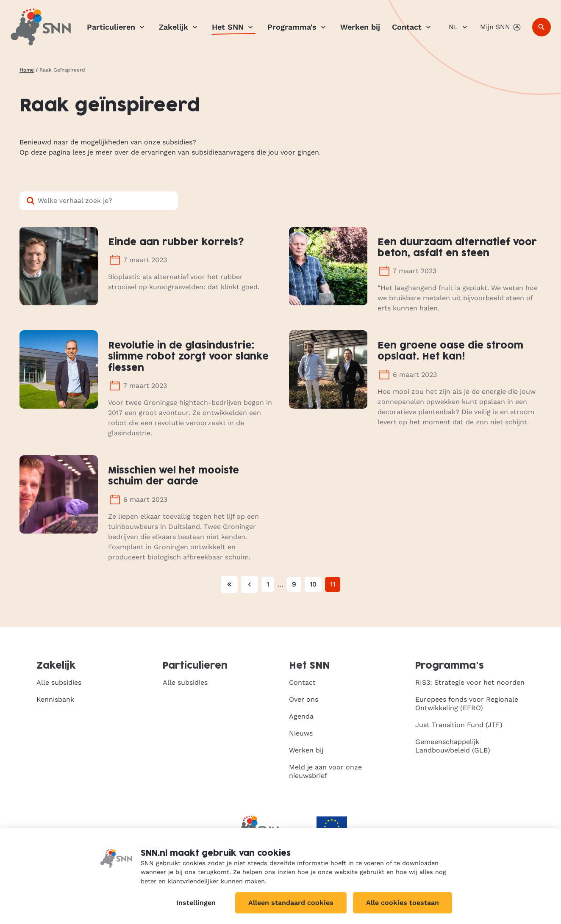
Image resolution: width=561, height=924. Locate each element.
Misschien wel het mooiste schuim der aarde (174, 476)
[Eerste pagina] (229, 584)
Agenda (301, 716)
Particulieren (117, 27)
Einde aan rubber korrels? (176, 242)
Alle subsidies (59, 682)
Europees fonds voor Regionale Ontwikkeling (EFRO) (467, 704)
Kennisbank (55, 699)
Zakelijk (179, 27)
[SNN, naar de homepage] (41, 27)
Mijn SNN (501, 27)
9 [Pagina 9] (294, 584)
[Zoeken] (542, 27)
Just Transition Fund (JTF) (459, 725)
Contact (413, 27)
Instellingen (196, 903)
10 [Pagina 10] (313, 584)
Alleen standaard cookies (291, 903)
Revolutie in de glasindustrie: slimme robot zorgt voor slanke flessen (188, 357)
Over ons (304, 699)
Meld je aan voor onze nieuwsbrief (325, 771)
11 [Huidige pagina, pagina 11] (333, 584)
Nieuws (301, 733)
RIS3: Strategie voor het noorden (470, 682)
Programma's (298, 27)
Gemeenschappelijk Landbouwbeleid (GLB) (453, 746)
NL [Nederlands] (459, 27)
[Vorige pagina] (250, 584)
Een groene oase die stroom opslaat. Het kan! (450, 351)
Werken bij (360, 27)
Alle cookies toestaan (403, 903)
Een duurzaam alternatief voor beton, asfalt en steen (457, 248)
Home (27, 70)
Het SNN (234, 27)
